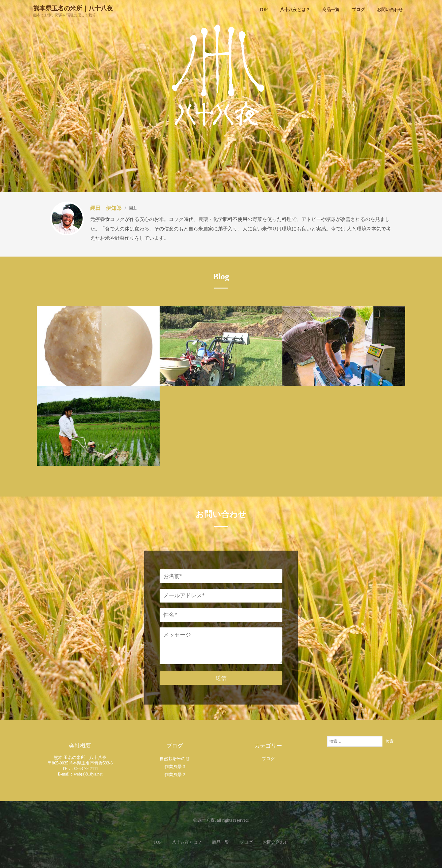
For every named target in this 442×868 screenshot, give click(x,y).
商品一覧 (221, 842)
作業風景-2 (175, 775)
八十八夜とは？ (187, 842)
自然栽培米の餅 (175, 759)
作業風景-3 (175, 767)
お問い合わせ (276, 842)
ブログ (268, 759)
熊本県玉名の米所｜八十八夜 (73, 8)
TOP (157, 842)
